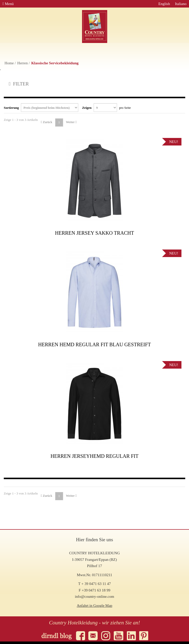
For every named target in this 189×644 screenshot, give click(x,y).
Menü (8, 4)
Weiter (71, 122)
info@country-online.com (95, 597)
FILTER (19, 84)
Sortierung (41, 108)
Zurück (47, 122)
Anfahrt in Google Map (94, 606)
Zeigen (106, 108)
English (164, 4)
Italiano (181, 4)
